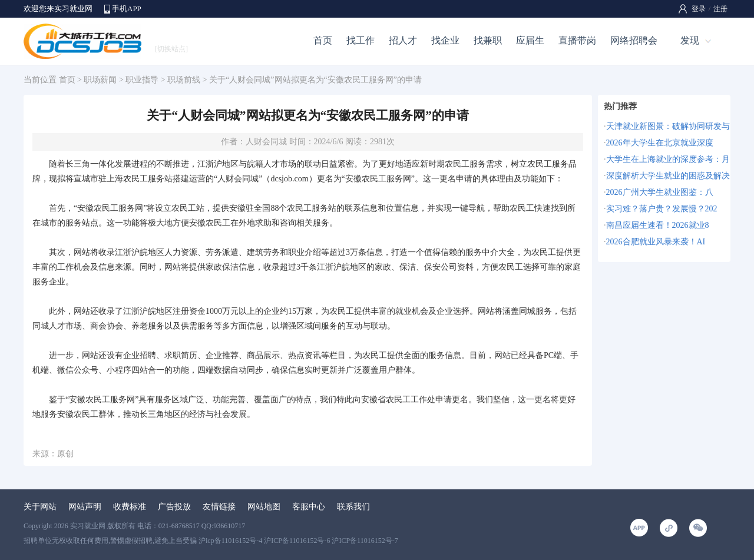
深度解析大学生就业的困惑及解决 (668, 176)
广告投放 (174, 507)
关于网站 (40, 507)
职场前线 (184, 80)
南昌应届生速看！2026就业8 (658, 225)
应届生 (530, 40)
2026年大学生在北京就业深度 (660, 143)
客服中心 (309, 507)
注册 (720, 9)
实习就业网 (88, 526)
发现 (690, 40)
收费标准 (130, 507)
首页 (323, 40)
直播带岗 (577, 40)
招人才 (403, 40)
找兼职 (488, 40)
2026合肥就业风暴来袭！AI (656, 242)
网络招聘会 (634, 40)
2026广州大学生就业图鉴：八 (660, 192)
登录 (699, 9)
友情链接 (219, 507)
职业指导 (142, 80)
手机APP (127, 9)
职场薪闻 (100, 80)
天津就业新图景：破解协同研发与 (668, 126)
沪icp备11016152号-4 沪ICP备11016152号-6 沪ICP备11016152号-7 (298, 541)
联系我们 (353, 507)
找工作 (361, 40)
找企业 (445, 40)
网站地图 (264, 507)
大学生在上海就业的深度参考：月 (668, 159)
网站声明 (85, 507)
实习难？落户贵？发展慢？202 (662, 209)
